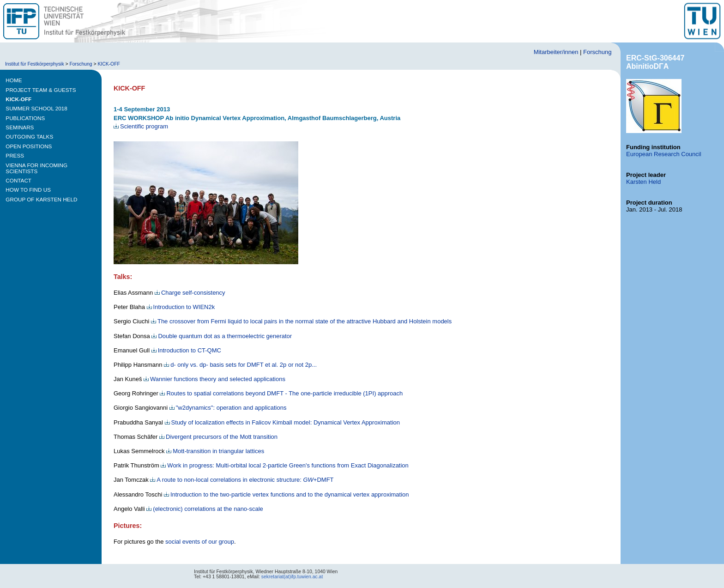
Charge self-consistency (190, 293)
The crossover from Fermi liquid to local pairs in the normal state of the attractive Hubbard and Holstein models (301, 321)
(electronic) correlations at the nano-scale (205, 509)
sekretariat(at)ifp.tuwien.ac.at (292, 577)
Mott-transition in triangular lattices (215, 451)
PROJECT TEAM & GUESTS (41, 90)
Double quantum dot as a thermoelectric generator (222, 336)
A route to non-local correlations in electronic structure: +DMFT (242, 480)
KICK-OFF (109, 64)
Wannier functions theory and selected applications (214, 379)
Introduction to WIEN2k (181, 307)
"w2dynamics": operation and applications (228, 408)
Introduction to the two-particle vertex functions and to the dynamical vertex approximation (287, 494)
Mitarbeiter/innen (556, 52)
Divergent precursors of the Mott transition (218, 437)
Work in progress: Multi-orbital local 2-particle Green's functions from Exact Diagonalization (284, 465)
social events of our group (200, 542)
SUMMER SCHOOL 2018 (36, 108)
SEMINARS (20, 127)
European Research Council (664, 154)
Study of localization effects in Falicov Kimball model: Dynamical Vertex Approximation (282, 422)
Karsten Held (643, 182)
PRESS (15, 155)
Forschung (597, 52)
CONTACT (18, 180)
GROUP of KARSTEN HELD (41, 199)
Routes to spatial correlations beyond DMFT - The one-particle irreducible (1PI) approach (281, 393)
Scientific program (141, 126)
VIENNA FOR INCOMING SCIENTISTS (36, 168)
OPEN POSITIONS (29, 146)
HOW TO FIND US (28, 190)
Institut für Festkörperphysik (35, 64)
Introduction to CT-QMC (186, 350)
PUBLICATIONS (25, 118)
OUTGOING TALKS (29, 136)
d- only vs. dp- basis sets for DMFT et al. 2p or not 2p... (240, 365)
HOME (14, 80)
